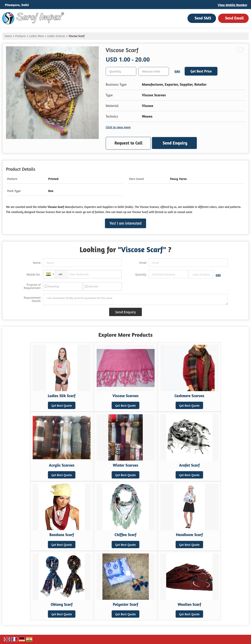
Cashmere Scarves (189, 396)
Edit (177, 71)
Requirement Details (32, 299)
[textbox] (154, 71)
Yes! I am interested (126, 223)
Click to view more (118, 127)
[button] (233, 5)
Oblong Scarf (62, 604)
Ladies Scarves (56, 36)
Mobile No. (34, 275)
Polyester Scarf (125, 604)
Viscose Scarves (125, 396)
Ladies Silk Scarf (62, 396)
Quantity (141, 275)
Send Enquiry (175, 143)
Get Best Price (201, 71)
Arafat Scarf (189, 465)
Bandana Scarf (62, 535)
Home (8, 36)
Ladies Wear (37, 36)
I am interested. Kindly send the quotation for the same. (135, 299)
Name (37, 263)
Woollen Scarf (189, 604)
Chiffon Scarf (125, 535)
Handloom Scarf (189, 535)
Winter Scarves (126, 465)
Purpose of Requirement (32, 286)
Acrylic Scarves (62, 465)
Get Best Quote (62, 405)
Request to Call (129, 143)
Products (20, 36)
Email (143, 263)
